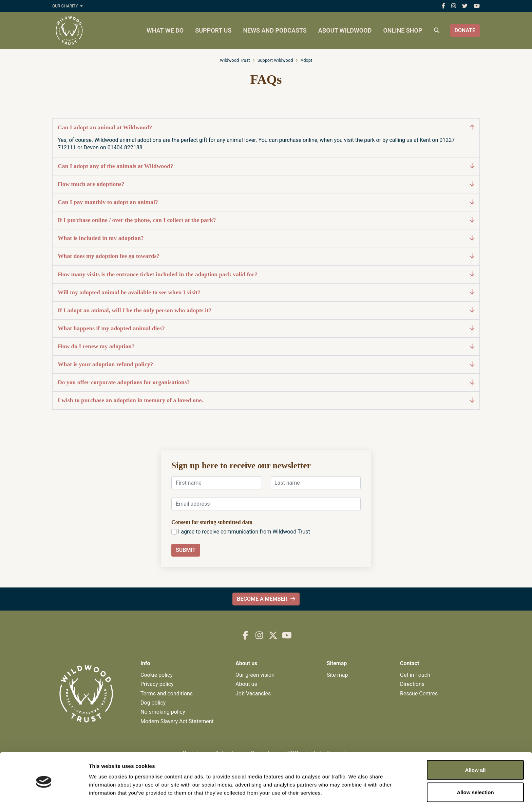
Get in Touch (415, 675)
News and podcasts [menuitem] (275, 30)
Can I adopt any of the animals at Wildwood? (266, 166)
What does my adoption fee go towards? (266, 256)
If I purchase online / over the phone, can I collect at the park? (266, 220)
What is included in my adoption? (266, 238)
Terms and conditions (167, 694)
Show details (356, 787)
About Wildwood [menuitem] (345, 30)
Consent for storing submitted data (212, 522)
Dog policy (153, 703)
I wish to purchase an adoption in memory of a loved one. (266, 400)
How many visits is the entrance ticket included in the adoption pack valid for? (266, 274)
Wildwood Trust (235, 60)
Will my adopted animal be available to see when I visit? (266, 292)
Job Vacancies (253, 694)
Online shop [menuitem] (403, 30)
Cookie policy (157, 675)
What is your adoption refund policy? (266, 364)
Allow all (476, 741)
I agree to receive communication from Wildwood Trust (244, 532)
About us (246, 684)
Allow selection (475, 764)
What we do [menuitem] (165, 30)
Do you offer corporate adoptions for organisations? (266, 382)
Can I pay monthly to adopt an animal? (266, 202)
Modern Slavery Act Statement (177, 721)
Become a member (266, 599)
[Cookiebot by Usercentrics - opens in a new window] (44, 791)
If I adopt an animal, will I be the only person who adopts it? (266, 310)
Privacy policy (157, 684)
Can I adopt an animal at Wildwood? (266, 127)
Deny (476, 786)
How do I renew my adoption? (266, 346)
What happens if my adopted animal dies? (266, 328)
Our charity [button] (66, 6)
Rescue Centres (419, 694)
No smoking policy (163, 712)
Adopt (306, 60)
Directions (412, 684)
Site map (337, 675)
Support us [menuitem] (213, 30)
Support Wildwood (275, 60)
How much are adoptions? (266, 184)
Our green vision (255, 675)
